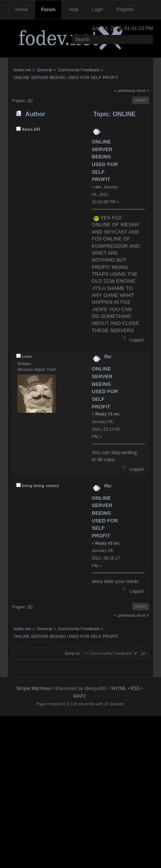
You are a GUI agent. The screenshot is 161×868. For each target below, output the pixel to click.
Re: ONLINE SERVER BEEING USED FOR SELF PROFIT (105, 381)
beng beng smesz (41, 486)
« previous (125, 91)
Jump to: (73, 653)
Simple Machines (34, 688)
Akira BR (31, 129)
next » (143, 91)
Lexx (27, 356)
